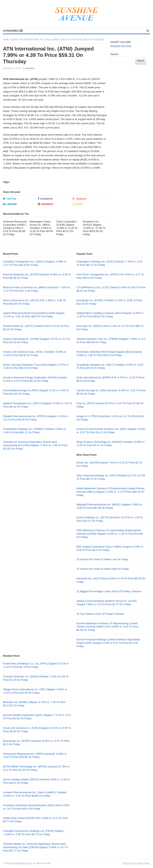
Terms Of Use (129, 863)
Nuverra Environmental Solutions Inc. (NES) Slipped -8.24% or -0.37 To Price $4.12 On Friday (111, 431)
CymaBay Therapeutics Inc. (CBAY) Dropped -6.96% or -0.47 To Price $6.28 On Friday (35, 263)
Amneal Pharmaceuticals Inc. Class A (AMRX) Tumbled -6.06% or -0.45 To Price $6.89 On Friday (35, 794)
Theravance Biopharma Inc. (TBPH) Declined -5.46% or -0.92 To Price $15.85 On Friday (35, 755)
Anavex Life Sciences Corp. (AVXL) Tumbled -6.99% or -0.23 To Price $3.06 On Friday (35, 353)
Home (6, 40)
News (14, 40)
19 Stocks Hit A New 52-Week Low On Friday (102, 559)
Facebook (45, 199)
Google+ (80, 199)
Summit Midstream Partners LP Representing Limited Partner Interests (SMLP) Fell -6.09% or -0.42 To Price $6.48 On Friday (107, 627)
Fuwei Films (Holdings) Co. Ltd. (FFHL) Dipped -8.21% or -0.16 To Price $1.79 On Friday (36, 665)
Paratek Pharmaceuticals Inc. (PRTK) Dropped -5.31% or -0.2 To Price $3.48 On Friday (36, 418)
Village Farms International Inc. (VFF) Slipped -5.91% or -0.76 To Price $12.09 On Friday (35, 691)
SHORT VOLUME (121, 42)
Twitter (10, 199)
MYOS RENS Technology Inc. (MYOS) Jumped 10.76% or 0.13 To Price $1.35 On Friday (36, 768)
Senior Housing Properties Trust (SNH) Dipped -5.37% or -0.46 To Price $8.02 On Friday (36, 366)
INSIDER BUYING (121, 46)
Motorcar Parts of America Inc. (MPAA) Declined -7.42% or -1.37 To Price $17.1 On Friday (36, 289)
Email (78, 204)
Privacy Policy (143, 863)
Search (114, 54)
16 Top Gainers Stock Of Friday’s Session (100, 614)
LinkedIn (10, 204)
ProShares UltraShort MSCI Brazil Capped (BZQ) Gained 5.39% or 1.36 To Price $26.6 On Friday (109, 353)
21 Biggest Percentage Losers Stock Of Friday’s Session (109, 591)
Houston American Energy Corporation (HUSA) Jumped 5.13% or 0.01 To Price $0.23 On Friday (35, 379)
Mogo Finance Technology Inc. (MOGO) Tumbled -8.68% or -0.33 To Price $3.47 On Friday (111, 444)
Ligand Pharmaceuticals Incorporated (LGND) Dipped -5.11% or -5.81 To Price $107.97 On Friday (34, 315)
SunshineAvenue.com (21, 863)
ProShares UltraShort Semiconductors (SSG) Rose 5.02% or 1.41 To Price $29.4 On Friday (36, 807)
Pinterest (46, 204)
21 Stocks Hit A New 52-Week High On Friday (103, 569)
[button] (13, 31)
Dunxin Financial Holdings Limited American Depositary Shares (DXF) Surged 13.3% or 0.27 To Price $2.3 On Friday (108, 643)
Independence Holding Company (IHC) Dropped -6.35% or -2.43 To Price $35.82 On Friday (110, 315)
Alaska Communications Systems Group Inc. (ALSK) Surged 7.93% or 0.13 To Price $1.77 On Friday (107, 603)
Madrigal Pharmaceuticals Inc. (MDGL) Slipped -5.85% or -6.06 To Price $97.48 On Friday (109, 506)
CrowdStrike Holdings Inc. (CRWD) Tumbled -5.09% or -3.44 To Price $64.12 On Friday (34, 431)
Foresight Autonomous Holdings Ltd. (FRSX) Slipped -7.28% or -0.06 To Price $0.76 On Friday (33, 833)
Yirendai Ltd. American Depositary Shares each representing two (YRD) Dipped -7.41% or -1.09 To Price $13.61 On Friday (35, 445)
